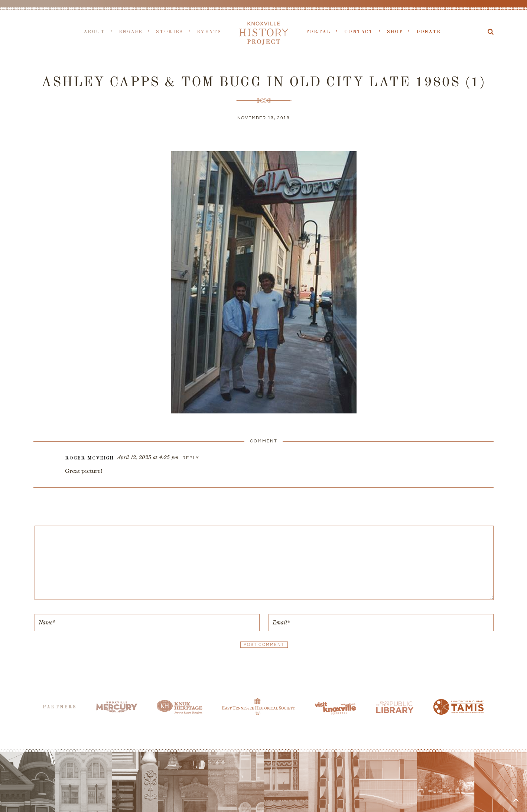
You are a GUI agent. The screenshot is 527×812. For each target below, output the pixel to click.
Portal (318, 32)
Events (209, 32)
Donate (429, 32)
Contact (359, 32)
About (94, 32)
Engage (131, 32)
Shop (395, 32)
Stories (169, 32)
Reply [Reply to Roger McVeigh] (191, 458)
